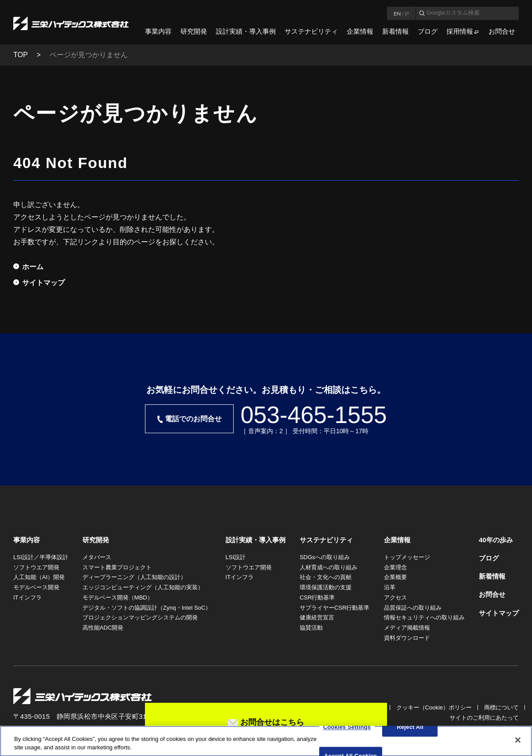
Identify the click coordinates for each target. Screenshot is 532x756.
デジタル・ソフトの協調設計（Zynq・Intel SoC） (147, 608)
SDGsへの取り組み (325, 557)
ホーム (33, 267)
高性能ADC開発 (103, 628)
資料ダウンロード (407, 638)
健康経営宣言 (317, 617)
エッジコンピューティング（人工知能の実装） (143, 587)
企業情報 (360, 31)
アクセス (395, 597)
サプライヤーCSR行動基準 (334, 608)
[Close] (518, 744)
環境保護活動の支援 (326, 587)
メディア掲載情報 (407, 628)
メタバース (97, 557)
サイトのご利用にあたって (484, 718)
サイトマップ (43, 283)
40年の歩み (496, 540)
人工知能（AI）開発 (39, 577)
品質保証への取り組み (413, 608)
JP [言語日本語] (407, 13)
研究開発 (194, 31)
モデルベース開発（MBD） (118, 597)
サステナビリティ (311, 31)
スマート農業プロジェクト (117, 567)
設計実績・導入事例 (246, 31)
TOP (21, 55)
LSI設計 (236, 557)
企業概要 (395, 577)
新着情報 (395, 31)
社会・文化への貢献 (326, 577)
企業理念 (395, 567)
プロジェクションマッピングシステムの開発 (140, 617)
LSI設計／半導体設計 (41, 557)
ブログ (428, 31)
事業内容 (158, 31)
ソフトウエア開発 (36, 567)
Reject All (410, 731)
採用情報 (460, 31)
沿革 (390, 587)
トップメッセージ (407, 557)
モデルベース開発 (36, 587)
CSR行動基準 (317, 597)
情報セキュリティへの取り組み (424, 617)
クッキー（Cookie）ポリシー (434, 707)
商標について (501, 707)
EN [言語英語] (397, 13)
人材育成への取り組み (329, 567)
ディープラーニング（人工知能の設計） (134, 577)
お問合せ (502, 31)
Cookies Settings (347, 731)
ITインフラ (27, 597)
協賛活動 (311, 628)
